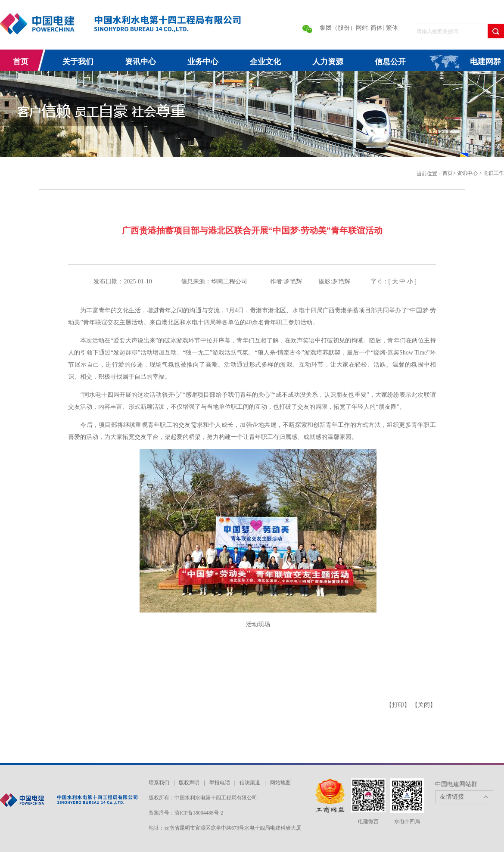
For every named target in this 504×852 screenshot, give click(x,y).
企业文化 (265, 62)
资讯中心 (140, 62)
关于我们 (78, 62)
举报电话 (220, 783)
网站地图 (280, 783)
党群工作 (494, 173)
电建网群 (485, 62)
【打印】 (398, 705)
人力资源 (328, 62)
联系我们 (159, 783)
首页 (21, 62)
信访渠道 (250, 783)
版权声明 (189, 783)
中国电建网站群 (456, 784)
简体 (376, 28)
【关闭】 (424, 705)
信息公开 (390, 62)
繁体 (392, 28)
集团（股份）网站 (344, 28)
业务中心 (203, 62)
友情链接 (452, 797)
